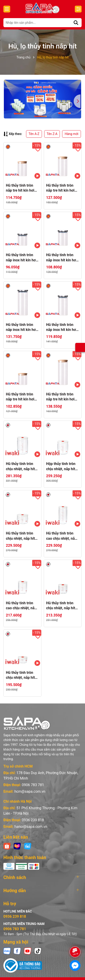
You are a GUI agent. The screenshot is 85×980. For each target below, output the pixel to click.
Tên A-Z (34, 134)
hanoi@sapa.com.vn (31, 827)
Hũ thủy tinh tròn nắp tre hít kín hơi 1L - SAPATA (20, 188)
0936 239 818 (33, 820)
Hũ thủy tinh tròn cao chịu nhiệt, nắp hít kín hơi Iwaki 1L (62, 536)
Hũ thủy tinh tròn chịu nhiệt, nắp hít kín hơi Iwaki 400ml (62, 606)
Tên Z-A (52, 134)
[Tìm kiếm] (76, 23)
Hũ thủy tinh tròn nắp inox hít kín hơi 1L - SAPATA (62, 258)
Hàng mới (71, 134)
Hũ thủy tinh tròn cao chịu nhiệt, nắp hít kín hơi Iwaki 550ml (21, 606)
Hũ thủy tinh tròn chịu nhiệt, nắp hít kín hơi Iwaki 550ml (22, 536)
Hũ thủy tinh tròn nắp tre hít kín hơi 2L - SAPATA (60, 397)
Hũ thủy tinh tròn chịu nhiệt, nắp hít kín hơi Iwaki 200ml (22, 675)
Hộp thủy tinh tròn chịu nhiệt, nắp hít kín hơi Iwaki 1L (61, 467)
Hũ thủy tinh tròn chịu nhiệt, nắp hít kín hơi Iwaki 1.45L (21, 467)
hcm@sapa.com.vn (30, 791)
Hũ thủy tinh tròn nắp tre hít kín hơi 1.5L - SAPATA (60, 188)
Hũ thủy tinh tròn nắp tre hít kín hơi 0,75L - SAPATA (20, 397)
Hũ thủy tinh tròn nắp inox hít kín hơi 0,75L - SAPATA (21, 258)
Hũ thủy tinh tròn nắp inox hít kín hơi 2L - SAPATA (21, 327)
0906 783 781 (33, 785)
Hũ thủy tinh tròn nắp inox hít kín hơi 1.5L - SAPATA (62, 327)
